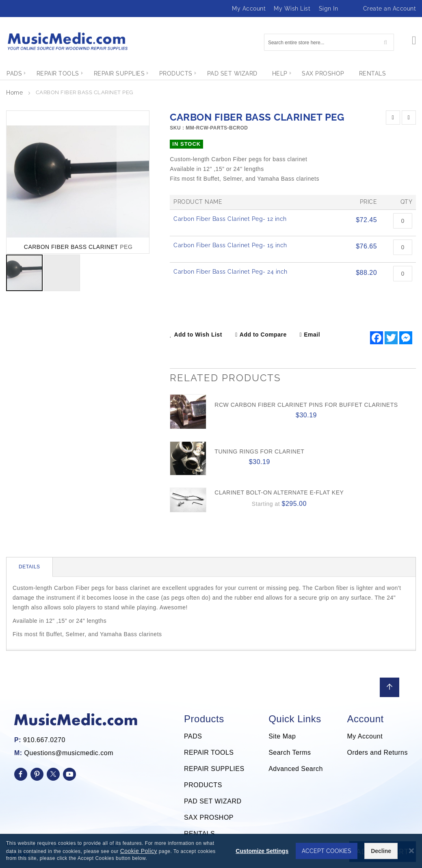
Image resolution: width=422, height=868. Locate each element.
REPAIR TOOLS (209, 752)
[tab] (30, 567)
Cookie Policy (139, 851)
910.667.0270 (44, 740)
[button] (133, 182)
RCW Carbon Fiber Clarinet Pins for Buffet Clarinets (306, 405)
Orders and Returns (377, 752)
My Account (249, 9)
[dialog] (211, 851)
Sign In (329, 9)
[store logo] (67, 41)
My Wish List (292, 9)
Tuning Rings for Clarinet (259, 451)
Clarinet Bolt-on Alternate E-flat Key (279, 492)
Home (14, 93)
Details (29, 567)
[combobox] (329, 42)
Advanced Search (296, 769)
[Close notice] (411, 851)
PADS (193, 736)
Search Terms (290, 752)
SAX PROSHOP (209, 817)
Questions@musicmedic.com (69, 753)
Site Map (282, 736)
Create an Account (390, 9)
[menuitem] (14, 73)
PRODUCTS (203, 785)
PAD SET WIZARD (213, 801)
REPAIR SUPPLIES (214, 769)
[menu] (211, 73)
